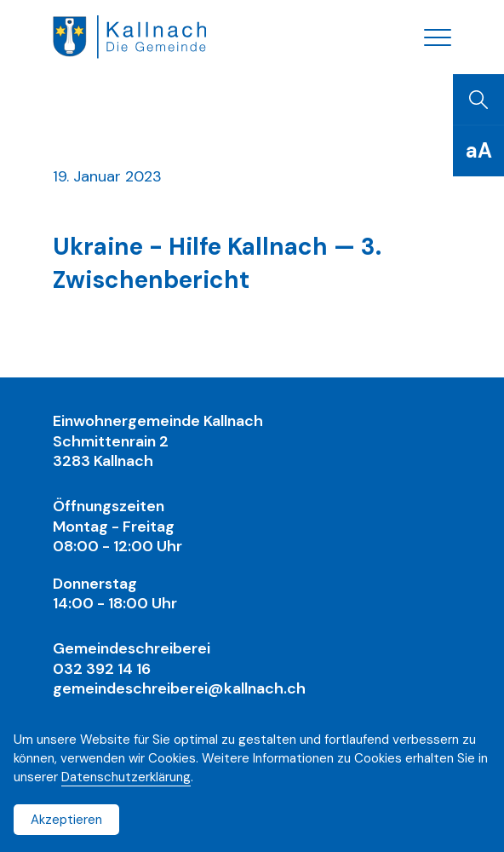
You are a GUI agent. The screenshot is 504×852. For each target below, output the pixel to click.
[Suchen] (478, 100)
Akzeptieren (66, 820)
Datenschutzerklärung (126, 777)
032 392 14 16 (102, 669)
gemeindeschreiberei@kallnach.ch (179, 688)
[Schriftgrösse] (478, 151)
